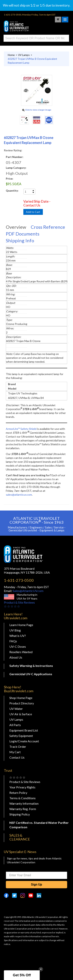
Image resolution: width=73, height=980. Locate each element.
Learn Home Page (21, 625)
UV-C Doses (18, 646)
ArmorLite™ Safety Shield (21, 429)
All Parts (15, 725)
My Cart (15, 752)
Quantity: (12, 191)
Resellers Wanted (21, 652)
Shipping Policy (20, 814)
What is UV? (18, 636)
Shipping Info (20, 240)
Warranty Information (24, 803)
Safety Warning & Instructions (31, 666)
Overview (16, 227)
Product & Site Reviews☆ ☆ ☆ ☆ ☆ (19, 604)
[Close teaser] (41, 969)
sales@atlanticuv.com (19, 495)
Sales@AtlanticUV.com (28, 591)
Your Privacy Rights (22, 787)
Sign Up (36, 884)
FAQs (13, 641)
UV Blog (15, 630)
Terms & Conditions (22, 798)
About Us (16, 657)
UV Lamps (16, 719)
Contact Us (17, 757)
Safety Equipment (21, 736)
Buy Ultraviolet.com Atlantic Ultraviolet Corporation (23, 26)
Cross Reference (48, 227)
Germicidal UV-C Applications (31, 674)
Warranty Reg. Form (23, 809)
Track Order (18, 747)
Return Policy (18, 793)
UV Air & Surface (21, 714)
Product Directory (22, 703)
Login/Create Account (24, 741)
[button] (22, 975)
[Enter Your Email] (36, 875)
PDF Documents (23, 234)
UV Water (16, 709)
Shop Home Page (21, 698)
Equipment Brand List (24, 730)
